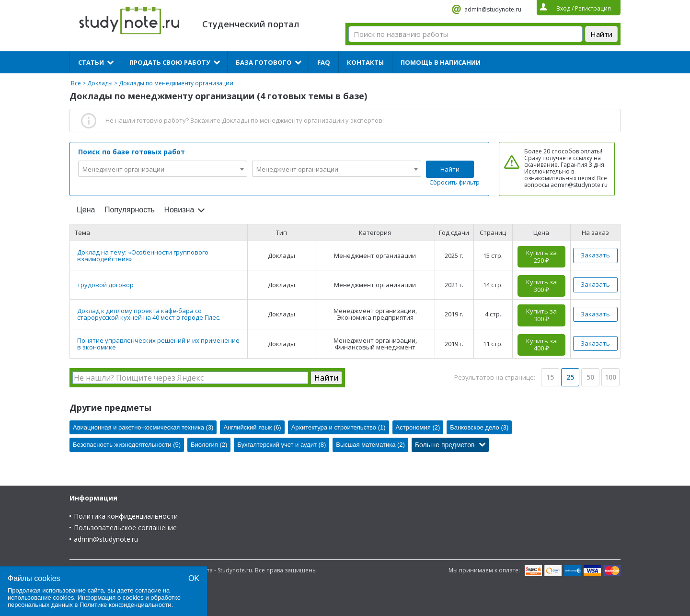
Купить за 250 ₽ (541, 256)
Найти (450, 169)
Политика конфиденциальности (126, 516)
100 (610, 377)
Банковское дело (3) (479, 427)
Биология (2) (209, 445)
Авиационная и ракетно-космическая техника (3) (143, 427)
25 (570, 377)
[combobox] (163, 169)
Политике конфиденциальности (126, 605)
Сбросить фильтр (454, 182)
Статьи (91, 62)
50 (590, 377)
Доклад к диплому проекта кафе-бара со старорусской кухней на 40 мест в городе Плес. (149, 314)
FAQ (324, 62)
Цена (86, 210)
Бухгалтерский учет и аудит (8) (282, 445)
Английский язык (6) (252, 427)
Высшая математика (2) (370, 445)
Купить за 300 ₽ (541, 286)
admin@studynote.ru (493, 9)
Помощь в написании (441, 62)
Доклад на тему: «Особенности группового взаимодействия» (143, 256)
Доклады (100, 83)
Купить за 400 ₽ (541, 345)
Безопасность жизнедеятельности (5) (127, 445)
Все (76, 83)
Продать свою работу (170, 62)
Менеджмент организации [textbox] (123, 169)
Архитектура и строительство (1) (339, 427)
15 (550, 377)
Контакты (365, 62)
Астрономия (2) (418, 427)
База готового (264, 62)
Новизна (179, 210)
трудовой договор (105, 285)
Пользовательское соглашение (125, 528)
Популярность (130, 210)
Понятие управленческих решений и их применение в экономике (158, 344)
